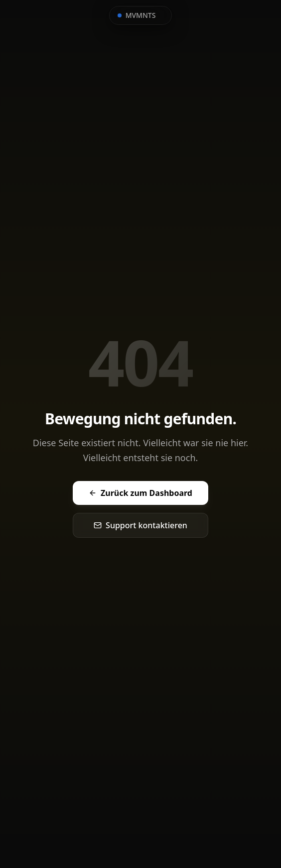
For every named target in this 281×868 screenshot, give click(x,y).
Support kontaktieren (140, 525)
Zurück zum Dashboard (140, 493)
